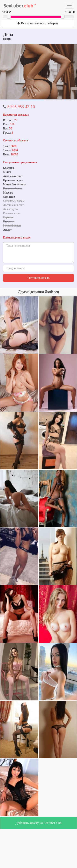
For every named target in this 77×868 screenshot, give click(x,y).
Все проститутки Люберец (38, 23)
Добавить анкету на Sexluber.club (38, 823)
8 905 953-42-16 (21, 107)
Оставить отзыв (38, 278)
